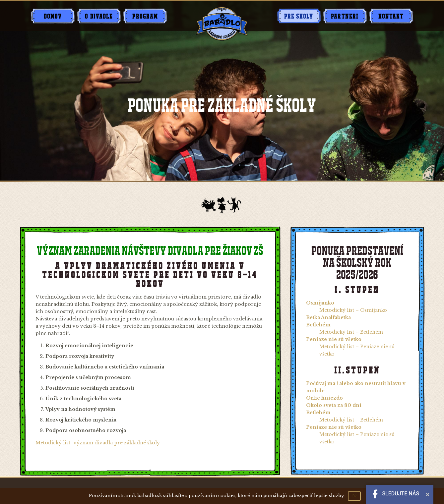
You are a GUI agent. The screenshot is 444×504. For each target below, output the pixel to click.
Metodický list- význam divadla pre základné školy (98, 443)
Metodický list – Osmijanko (353, 310)
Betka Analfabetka (328, 317)
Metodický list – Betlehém (351, 332)
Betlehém (318, 325)
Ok (354, 496)
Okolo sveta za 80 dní (334, 405)
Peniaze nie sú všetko (334, 339)
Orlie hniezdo (324, 398)
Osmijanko (320, 303)
